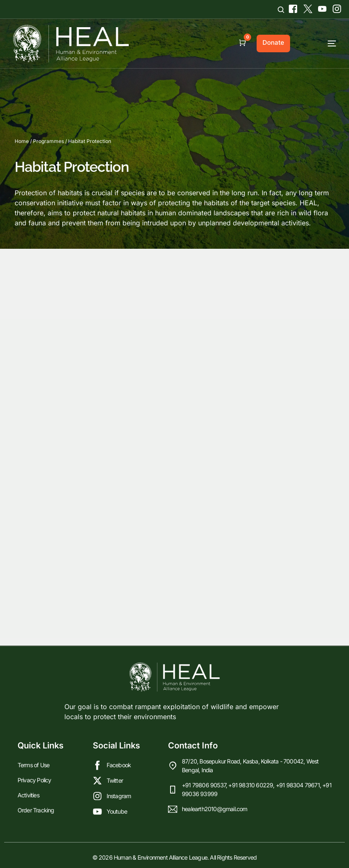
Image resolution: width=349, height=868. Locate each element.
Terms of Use (33, 765)
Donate (273, 42)
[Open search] (281, 9)
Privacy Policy (34, 780)
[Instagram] (334, 7)
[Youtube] (321, 7)
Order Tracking (36, 810)
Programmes (48, 141)
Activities (28, 795)
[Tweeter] (307, 7)
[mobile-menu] (317, 43)
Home (22, 141)
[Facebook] (292, 7)
